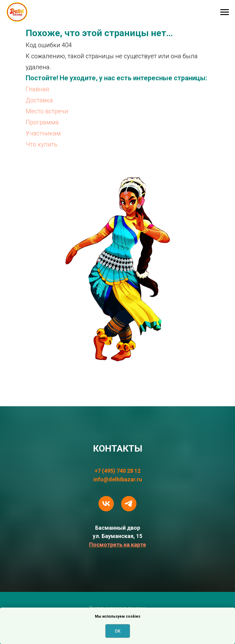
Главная (37, 89)
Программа (42, 122)
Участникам (43, 133)
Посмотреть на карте (117, 545)
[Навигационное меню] (225, 12)
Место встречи (47, 111)
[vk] (106, 504)
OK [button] (118, 631)
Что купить (42, 144)
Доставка (39, 100)
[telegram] (129, 504)
